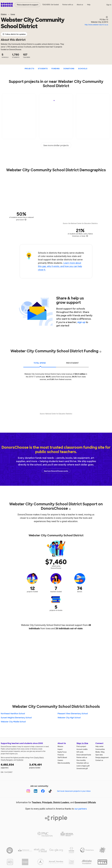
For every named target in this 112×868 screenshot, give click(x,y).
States (4, 14)
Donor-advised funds (84, 755)
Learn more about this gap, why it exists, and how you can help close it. (60, 266)
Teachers (36, 802)
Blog (103, 752)
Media (98, 752)
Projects (29, 69)
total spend (40, 363)
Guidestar (20, 760)
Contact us (99, 760)
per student (72, 363)
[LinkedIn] (36, 791)
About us (80, 5)
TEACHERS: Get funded (50, 5)
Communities (100, 749)
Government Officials (85, 802)
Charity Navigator (7, 760)
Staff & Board (62, 757)
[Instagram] (28, 791)
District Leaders (61, 802)
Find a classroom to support (28, 5)
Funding (56, 69)
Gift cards (80, 752)
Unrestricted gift (82, 769)
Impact (60, 749)
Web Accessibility (64, 763)
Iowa (13, 14)
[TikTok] (50, 791)
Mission (60, 746)
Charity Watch (39, 758)
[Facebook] (43, 791)
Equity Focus (62, 752)
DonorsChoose (7, 5)
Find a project (81, 746)
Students (43, 69)
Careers (60, 760)
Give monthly (81, 760)
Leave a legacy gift (83, 766)
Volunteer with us (83, 763)
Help (89, 5)
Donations (69, 69)
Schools (83, 69)
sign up (81, 322)
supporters (13, 766)
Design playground (102, 757)
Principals (47, 802)
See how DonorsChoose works (56, 471)
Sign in (109, 5)
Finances (61, 755)
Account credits (82, 749)
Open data (99, 755)
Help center (99, 746)
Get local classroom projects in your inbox (74, 791)
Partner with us (68, 5)
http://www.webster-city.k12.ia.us (96, 25)
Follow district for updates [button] (14, 34)
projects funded (42, 766)
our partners (81, 809)
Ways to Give (82, 743)
